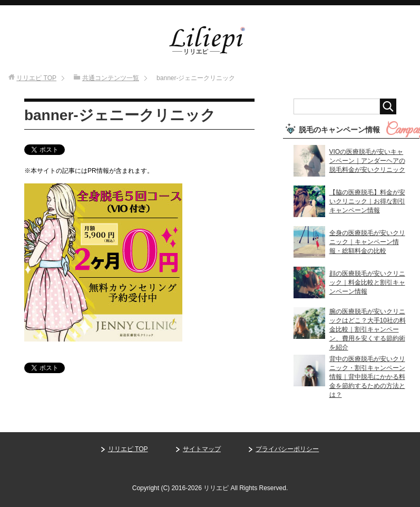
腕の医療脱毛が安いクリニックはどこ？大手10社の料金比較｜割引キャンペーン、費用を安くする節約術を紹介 (368, 329)
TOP (36, 78)
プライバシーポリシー (287, 449)
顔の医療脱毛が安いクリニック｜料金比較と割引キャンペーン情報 (367, 282)
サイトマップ (202, 449)
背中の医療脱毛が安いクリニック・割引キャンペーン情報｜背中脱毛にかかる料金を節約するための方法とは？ (367, 377)
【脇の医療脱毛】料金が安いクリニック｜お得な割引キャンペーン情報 (367, 201)
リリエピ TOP (128, 449)
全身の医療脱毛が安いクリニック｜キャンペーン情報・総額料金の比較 (367, 242)
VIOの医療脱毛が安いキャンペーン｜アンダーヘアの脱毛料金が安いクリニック (367, 161)
